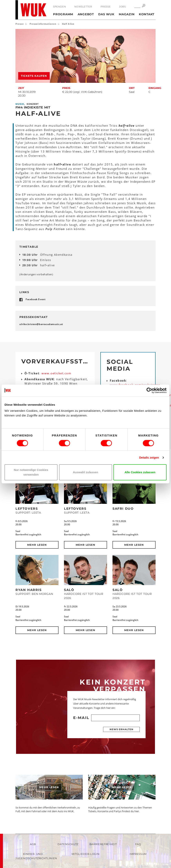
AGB (33, 844)
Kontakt (147, 14)
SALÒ (69, 590)
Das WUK (106, 14)
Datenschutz (68, 844)
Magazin (127, 14)
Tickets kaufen (34, 76)
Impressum (138, 854)
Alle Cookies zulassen (140, 472)
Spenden (59, 7)
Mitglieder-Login (85, 854)
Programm (63, 14)
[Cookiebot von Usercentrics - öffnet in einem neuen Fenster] (149, 390)
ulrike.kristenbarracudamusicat (41, 324)
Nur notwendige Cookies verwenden (31, 472)
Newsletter (83, 7)
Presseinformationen (43, 24)
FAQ (138, 844)
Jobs (122, 7)
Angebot (86, 14)
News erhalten (121, 729)
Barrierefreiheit (103, 844)
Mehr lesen (37, 545)
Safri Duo (123, 509)
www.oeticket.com (56, 373)
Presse (106, 7)
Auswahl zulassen (85, 472)
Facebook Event (36, 299)
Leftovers (27, 509)
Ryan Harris (29, 590)
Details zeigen (149, 457)
